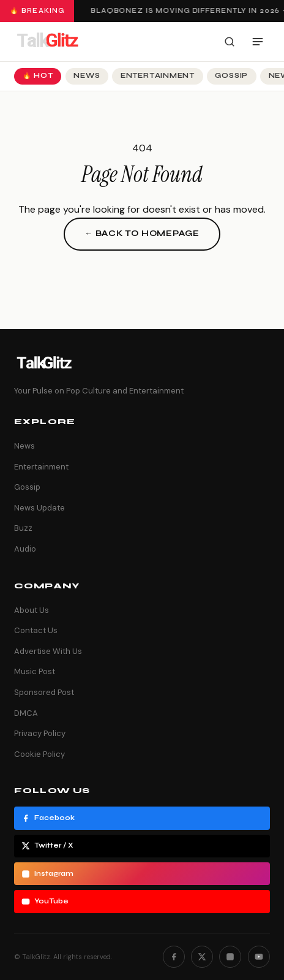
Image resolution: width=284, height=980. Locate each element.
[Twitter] (202, 957)
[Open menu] (258, 42)
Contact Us (36, 630)
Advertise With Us (48, 651)
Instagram (47, 874)
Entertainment (158, 76)
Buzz (23, 528)
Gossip (231, 76)
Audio (25, 549)
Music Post (35, 671)
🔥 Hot (38, 76)
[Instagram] (230, 957)
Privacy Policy (40, 733)
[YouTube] (259, 957)
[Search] (230, 42)
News (87, 76)
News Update (39, 508)
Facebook (48, 818)
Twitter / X (47, 846)
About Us (32, 610)
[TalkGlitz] (47, 42)
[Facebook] (174, 957)
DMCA (26, 713)
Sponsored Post (44, 692)
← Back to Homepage (142, 234)
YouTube (45, 902)
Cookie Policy (39, 754)
